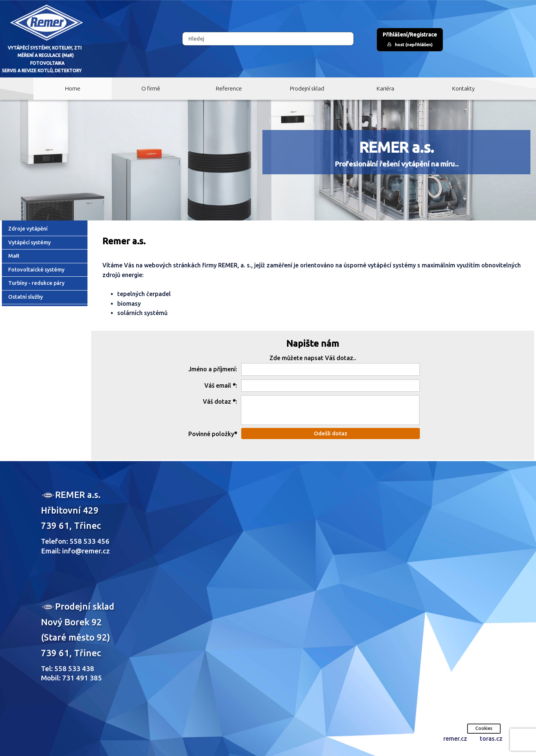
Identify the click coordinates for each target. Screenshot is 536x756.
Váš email (218, 385)
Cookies (484, 728)
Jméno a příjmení (212, 369)
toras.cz (491, 738)
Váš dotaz (217, 401)
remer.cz (455, 738)
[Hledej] (268, 39)
